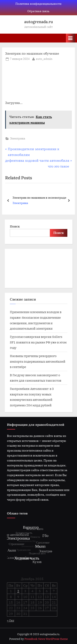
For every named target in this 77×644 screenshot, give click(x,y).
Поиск (15, 226)
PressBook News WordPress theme (46, 639)
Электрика (18, 138)
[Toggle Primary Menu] (70, 38)
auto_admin (44, 59)
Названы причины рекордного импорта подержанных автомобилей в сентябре (38, 361)
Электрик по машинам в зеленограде (39, 197)
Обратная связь (38, 11)
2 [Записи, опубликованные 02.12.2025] (18, 591)
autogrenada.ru (39, 22)
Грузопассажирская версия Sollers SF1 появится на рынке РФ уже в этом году (38, 342)
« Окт (11, 620)
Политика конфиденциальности (38, 4)
